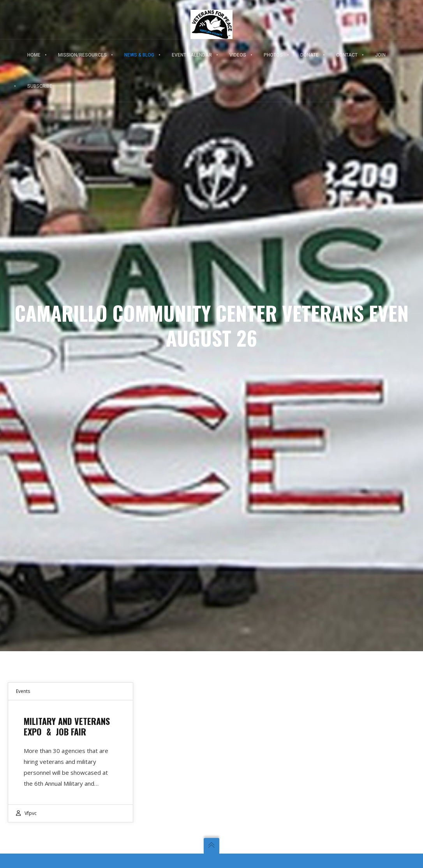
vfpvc (31, 813)
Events (23, 691)
